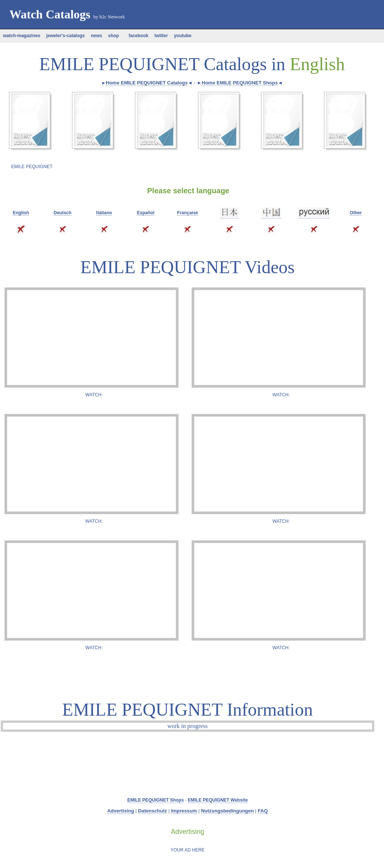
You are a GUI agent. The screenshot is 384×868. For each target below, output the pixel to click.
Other (356, 213)
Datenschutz (152, 811)
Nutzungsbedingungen (227, 811)
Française (187, 213)
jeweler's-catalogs (65, 36)
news (96, 36)
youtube (183, 36)
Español (146, 213)
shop (113, 36)
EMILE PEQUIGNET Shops (155, 800)
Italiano (104, 213)
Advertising (121, 811)
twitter (161, 36)
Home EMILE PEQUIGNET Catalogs (147, 83)
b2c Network (112, 17)
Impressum (184, 811)
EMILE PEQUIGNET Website (218, 800)
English (21, 213)
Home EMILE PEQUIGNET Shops (240, 83)
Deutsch (62, 213)
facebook (137, 36)
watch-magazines (22, 36)
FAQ (263, 811)
